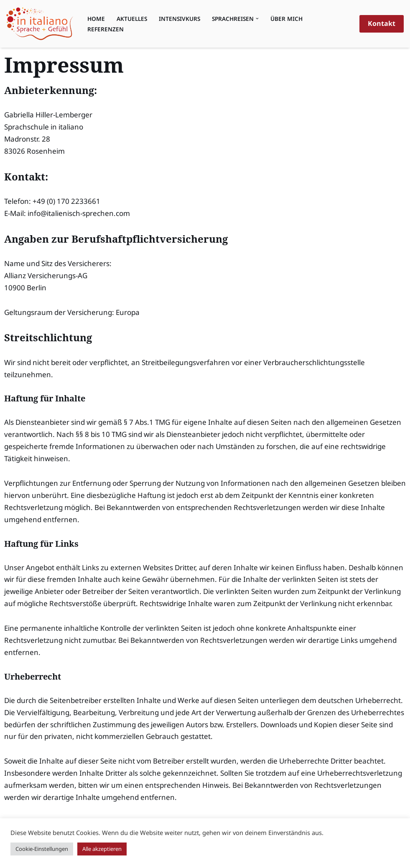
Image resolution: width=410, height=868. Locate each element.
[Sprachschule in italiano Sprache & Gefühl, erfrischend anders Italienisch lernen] (40, 24)
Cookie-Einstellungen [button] (42, 849)
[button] (257, 19)
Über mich (286, 19)
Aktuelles (132, 19)
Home (96, 19)
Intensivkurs (180, 19)
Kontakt (382, 23)
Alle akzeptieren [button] (102, 849)
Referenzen (106, 29)
